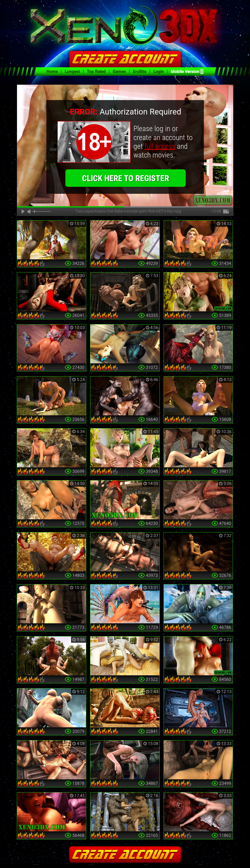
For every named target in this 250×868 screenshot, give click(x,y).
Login (159, 72)
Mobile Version (185, 72)
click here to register (126, 178)
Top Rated (96, 72)
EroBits (140, 72)
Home (52, 72)
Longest (72, 72)
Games (119, 72)
